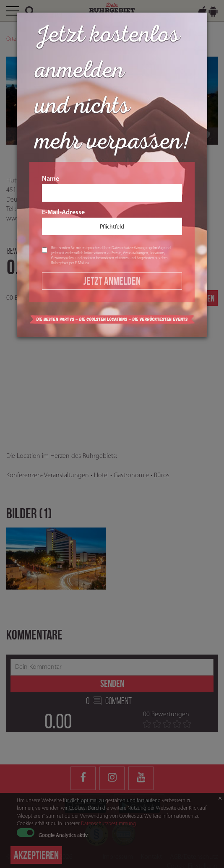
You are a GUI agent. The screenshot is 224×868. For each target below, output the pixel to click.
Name (112, 189)
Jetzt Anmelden (112, 281)
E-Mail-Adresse (112, 222)
